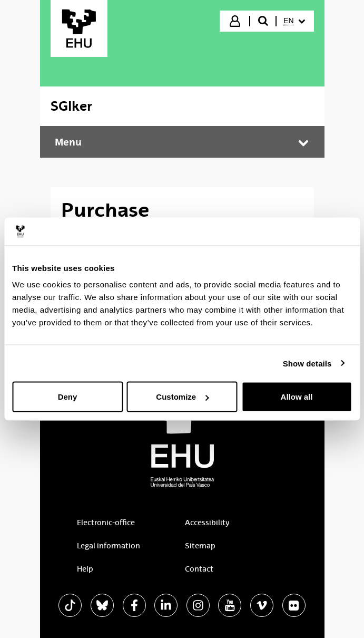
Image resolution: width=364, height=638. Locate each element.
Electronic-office (106, 523)
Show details (307, 363)
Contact (199, 569)
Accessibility (207, 523)
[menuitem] (294, 21)
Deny (68, 397)
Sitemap (200, 546)
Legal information (109, 546)
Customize (182, 397)
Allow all (297, 397)
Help (85, 569)
